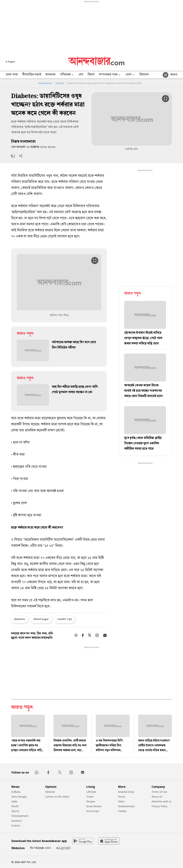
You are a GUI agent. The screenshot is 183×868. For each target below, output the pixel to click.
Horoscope (93, 811)
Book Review (94, 806)
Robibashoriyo (126, 806)
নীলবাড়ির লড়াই (32, 75)
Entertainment (20, 816)
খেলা (130, 75)
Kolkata (16, 792)
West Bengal (19, 797)
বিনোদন (144, 75)
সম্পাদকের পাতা (110, 75)
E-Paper (11, 62)
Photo (122, 797)
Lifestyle (60, 83)
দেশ (81, 75)
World (15, 806)
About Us (157, 797)
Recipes (91, 801)
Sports (15, 811)
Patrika (122, 811)
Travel (90, 797)
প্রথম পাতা (12, 75)
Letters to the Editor (57, 797)
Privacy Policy (159, 806)
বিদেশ (91, 75)
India (14, 801)
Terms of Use (159, 792)
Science (16, 825)
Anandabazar (45, 83)
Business (17, 821)
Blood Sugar (41, 619)
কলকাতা (50, 75)
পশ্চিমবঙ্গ (67, 75)
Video (121, 801)
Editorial (50, 792)
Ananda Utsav (126, 792)
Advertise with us (162, 801)
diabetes (19, 619)
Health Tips (65, 619)
